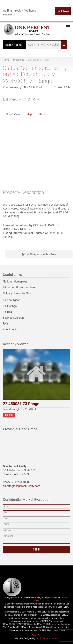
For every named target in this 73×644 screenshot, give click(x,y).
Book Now (63, 11)
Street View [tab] (13, 114)
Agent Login (10, 329)
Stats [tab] (41, 114)
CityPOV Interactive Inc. (47, 638)
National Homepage (15, 282)
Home (6, 60)
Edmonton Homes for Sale (19, 287)
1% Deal (8, 312)
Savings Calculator (14, 318)
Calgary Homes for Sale (17, 293)
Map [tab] (29, 114)
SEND (36, 550)
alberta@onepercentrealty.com (22, 486)
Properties (19, 60)
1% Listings (10, 306)
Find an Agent (11, 300)
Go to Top (36, 635)
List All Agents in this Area (39, 254)
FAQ (5, 324)
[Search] (64, 45)
